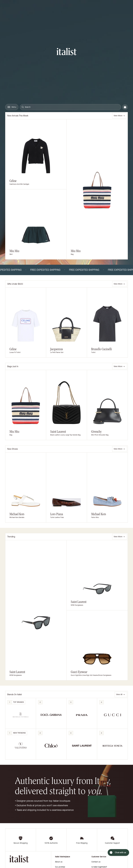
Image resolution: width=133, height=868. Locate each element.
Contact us (96, 862)
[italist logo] (67, 52)
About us (59, 862)
